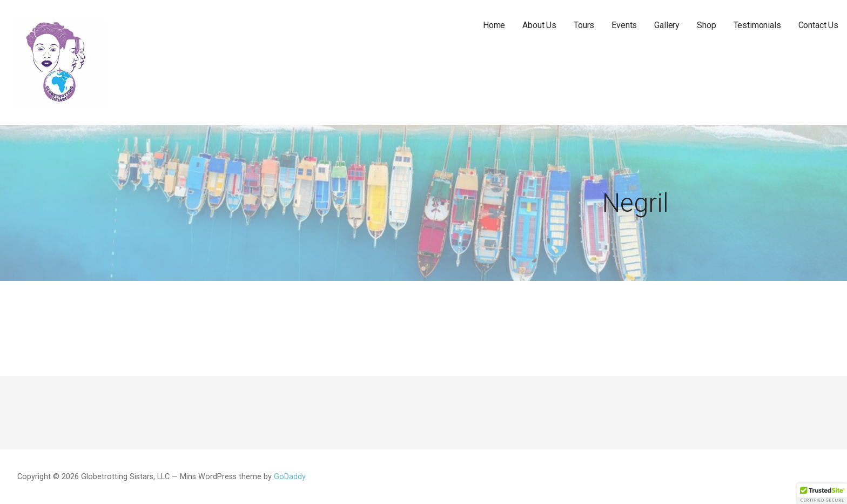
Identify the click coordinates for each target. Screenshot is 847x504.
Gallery (667, 25)
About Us (539, 25)
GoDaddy (290, 477)
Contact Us (818, 25)
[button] (822, 494)
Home (494, 25)
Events (624, 25)
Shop (706, 25)
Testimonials (757, 25)
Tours (584, 25)
